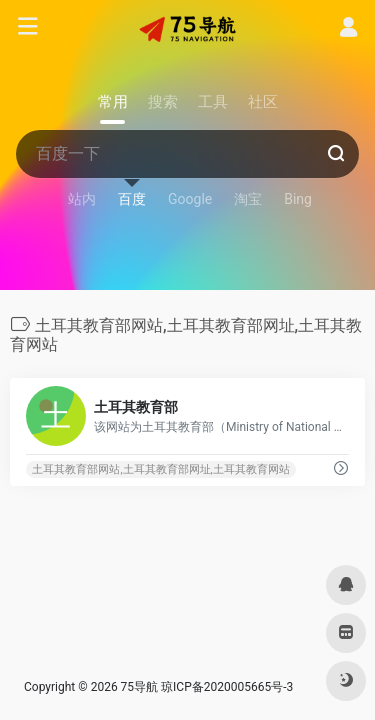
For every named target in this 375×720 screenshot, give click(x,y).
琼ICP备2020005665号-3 (227, 687)
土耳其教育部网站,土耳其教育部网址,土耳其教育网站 (160, 469)
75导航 (140, 687)
